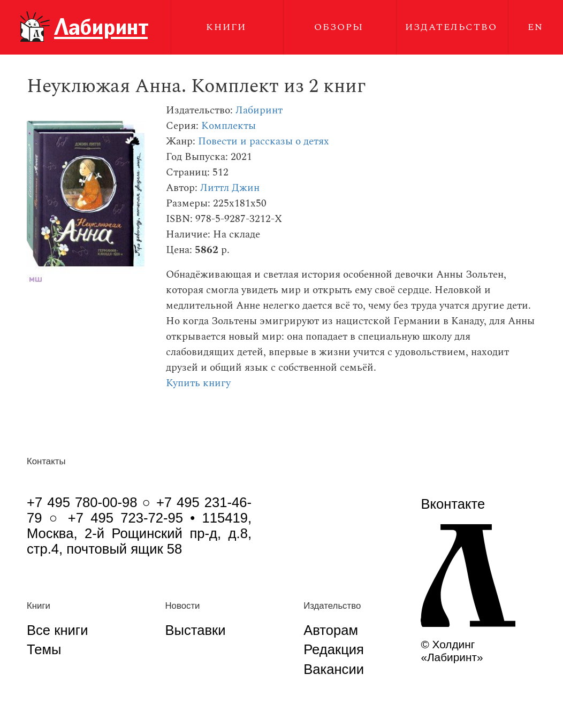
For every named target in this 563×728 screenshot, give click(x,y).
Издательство (451, 27)
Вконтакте (453, 504)
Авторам (331, 630)
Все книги (57, 630)
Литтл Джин (230, 188)
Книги (226, 27)
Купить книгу (198, 383)
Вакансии (334, 669)
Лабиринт (259, 110)
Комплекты (229, 126)
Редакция (334, 649)
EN (535, 27)
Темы (44, 649)
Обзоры (339, 27)
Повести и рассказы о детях (264, 141)
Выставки (195, 630)
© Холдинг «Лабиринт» (452, 651)
